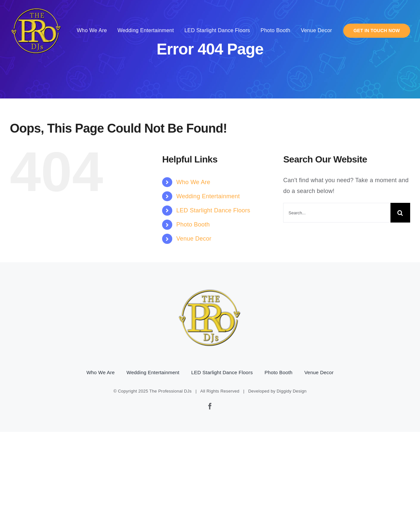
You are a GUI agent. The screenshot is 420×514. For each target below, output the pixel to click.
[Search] (400, 213)
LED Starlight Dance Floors (213, 210)
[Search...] (337, 213)
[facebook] (210, 406)
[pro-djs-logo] (36, 7)
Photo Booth (193, 225)
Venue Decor (194, 239)
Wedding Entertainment (208, 196)
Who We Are (193, 182)
